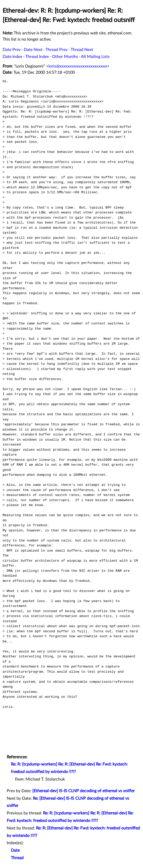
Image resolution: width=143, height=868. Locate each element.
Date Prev (12, 50)
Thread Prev (57, 50)
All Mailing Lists (95, 57)
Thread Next (82, 50)
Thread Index (37, 57)
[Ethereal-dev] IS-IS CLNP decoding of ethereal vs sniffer (84, 791)
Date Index (12, 57)
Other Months (65, 57)
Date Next (33, 50)
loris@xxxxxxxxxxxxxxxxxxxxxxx (78, 66)
